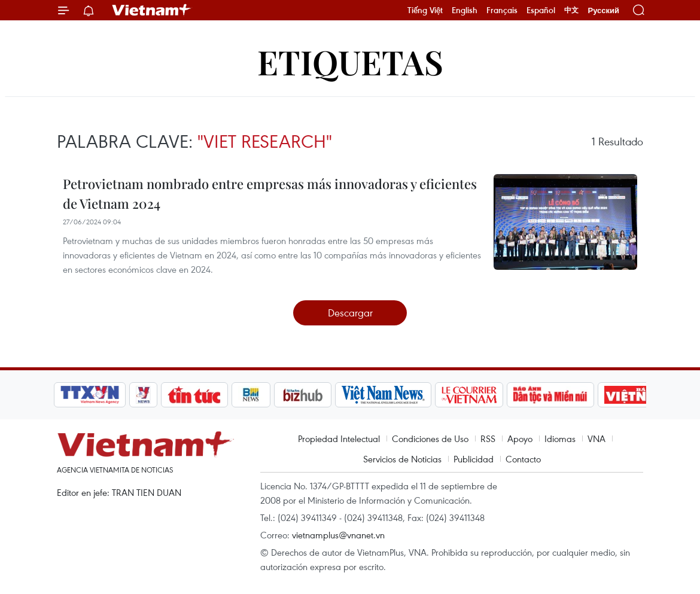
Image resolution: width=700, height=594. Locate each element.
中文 (571, 10)
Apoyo (520, 438)
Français (502, 10)
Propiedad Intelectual (339, 438)
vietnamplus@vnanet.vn (338, 535)
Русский (603, 10)
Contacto (523, 459)
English (465, 10)
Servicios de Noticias (402, 459)
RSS (488, 438)
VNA (596, 438)
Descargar (350, 313)
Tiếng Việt (425, 10)
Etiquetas (350, 61)
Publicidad (474, 459)
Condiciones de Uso (430, 438)
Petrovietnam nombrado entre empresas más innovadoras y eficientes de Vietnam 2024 (270, 194)
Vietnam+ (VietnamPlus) (152, 10)
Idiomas (560, 438)
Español (541, 10)
